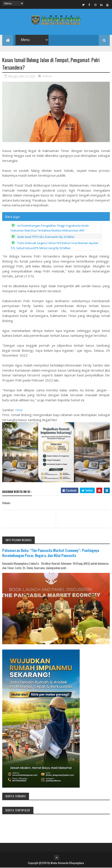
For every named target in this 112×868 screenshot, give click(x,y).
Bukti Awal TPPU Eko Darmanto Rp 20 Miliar (46, 237)
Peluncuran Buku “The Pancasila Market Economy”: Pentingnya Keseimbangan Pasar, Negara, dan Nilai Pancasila (51, 553)
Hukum (47, 76)
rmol (19, 410)
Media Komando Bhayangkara (67, 863)
